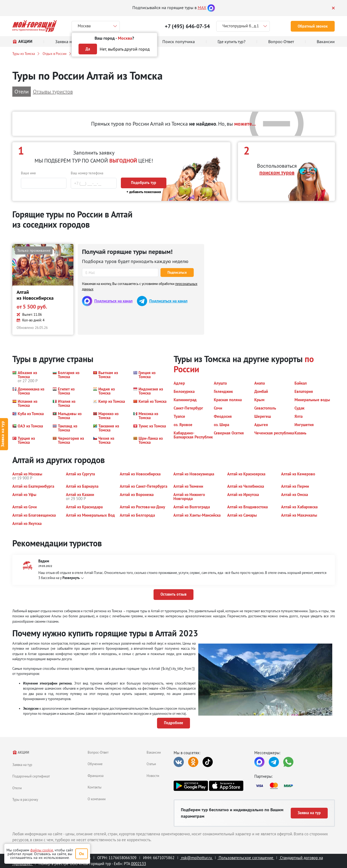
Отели (17, 788)
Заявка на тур (22, 765)
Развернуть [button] (71, 578)
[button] (29, 377)
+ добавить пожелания (144, 192)
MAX (202, 7)
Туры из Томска (24, 54)
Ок (82, 854)
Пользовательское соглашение (246, 858)
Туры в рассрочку (25, 799)
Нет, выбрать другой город (125, 49)
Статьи (151, 764)
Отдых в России (55, 54)
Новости (153, 776)
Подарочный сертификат (31, 776)
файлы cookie (42, 850)
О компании (97, 799)
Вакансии (154, 752)
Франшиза (96, 776)
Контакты (95, 787)
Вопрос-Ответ (98, 752)
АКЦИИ (21, 752)
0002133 (139, 864)
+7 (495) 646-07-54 (187, 26)
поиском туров (277, 172)
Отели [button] (22, 91)
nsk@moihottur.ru (197, 858)
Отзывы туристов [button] (53, 91)
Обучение (95, 764)
